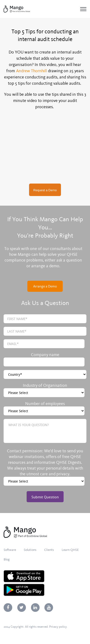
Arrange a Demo (45, 286)
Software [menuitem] (10, 550)
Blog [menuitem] (7, 559)
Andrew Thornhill (31, 71)
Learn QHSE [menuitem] (70, 550)
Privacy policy (58, 627)
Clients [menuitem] (49, 550)
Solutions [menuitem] (30, 550)
